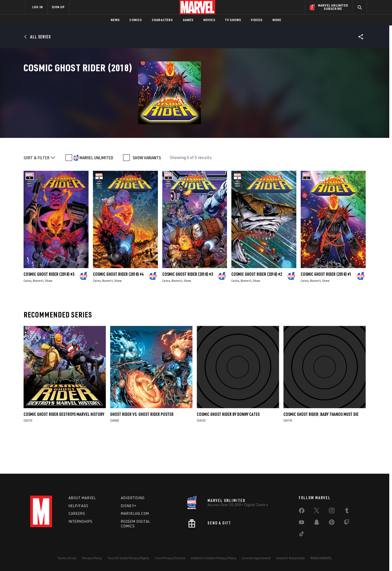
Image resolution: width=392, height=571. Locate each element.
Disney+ (129, 506)
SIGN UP (58, 7)
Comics (136, 20)
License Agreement (256, 558)
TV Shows (233, 20)
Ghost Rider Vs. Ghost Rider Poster (142, 447)
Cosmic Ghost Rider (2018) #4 (118, 307)
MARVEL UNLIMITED (96, 191)
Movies (209, 20)
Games (188, 20)
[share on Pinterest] (332, 523)
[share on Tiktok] (302, 535)
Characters (162, 20)
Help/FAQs (79, 506)
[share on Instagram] (332, 512)
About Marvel (82, 498)
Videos (257, 20)
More (277, 20)
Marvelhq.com (135, 513)
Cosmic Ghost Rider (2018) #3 (188, 307)
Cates (28, 314)
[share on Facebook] (302, 512)
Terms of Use (67, 558)
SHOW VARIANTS (147, 191)
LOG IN (38, 7)
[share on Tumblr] (347, 512)
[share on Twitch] (347, 523)
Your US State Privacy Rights (128, 558)
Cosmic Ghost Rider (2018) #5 (49, 307)
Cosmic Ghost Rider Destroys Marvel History (64, 447)
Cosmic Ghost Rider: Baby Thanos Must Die (321, 447)
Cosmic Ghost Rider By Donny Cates (228, 447)
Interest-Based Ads (290, 558)
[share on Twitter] (317, 512)
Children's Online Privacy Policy (214, 558)
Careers (77, 513)
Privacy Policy (92, 558)
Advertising (133, 498)
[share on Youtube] (302, 523)
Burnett (38, 314)
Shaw (49, 314)
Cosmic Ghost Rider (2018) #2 (257, 307)
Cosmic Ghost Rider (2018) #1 (326, 307)
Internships (81, 521)
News (115, 20)
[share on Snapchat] (317, 523)
